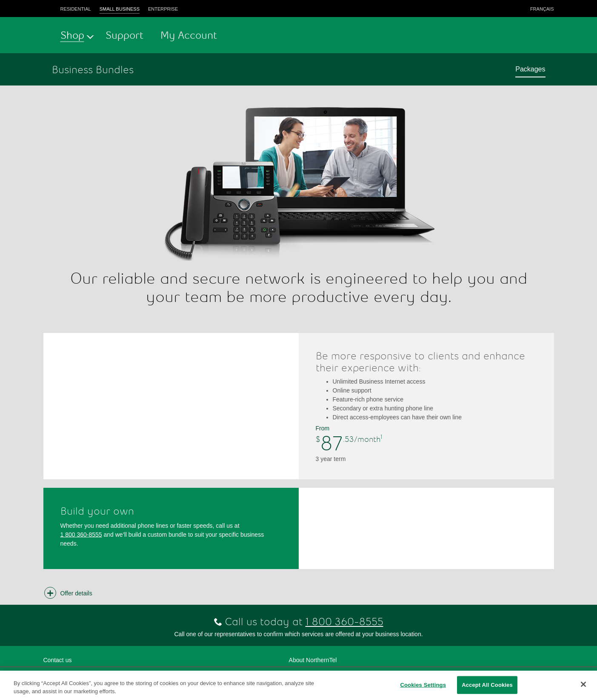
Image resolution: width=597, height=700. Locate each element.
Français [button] (542, 9)
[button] (70, 593)
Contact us (58, 660)
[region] (298, 685)
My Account (189, 35)
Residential (76, 9)
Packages (530, 69)
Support (124, 35)
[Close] (583, 684)
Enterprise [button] (163, 9)
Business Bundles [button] (93, 70)
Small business (120, 9)
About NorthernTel (313, 660)
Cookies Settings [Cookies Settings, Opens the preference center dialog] (423, 685)
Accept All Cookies (487, 685)
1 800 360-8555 (81, 534)
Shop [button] (72, 35)
